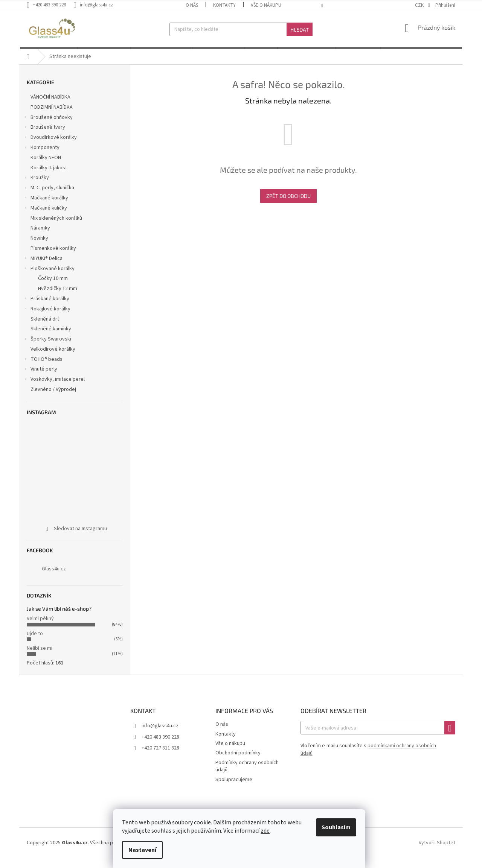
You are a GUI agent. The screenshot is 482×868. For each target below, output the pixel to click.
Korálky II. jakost (49, 177)
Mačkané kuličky (45, 219)
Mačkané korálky (46, 208)
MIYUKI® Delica (43, 269)
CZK (420, 5)
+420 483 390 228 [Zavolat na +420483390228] (160, 746)
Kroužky (36, 188)
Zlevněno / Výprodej (54, 399)
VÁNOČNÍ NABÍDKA (51, 107)
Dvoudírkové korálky (50, 148)
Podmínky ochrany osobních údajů (247, 776)
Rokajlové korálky (47, 319)
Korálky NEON (46, 167)
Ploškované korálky (49, 279)
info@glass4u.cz (160, 736)
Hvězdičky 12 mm (58, 298)
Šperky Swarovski (47, 350)
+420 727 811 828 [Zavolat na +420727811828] (160, 758)
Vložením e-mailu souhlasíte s (368, 759)
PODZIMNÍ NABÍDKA (52, 117)
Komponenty (41, 158)
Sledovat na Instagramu (80, 538)
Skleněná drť (46, 328)
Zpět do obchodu (288, 206)
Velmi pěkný (40, 628)
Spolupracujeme (234, 789)
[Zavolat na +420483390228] (50, 5)
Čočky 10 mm (53, 288)
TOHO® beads (43, 369)
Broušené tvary (44, 138)
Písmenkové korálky (54, 258)
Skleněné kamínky (51, 339)
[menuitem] (48, 53)
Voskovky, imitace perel (54, 390)
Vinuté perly (40, 380)
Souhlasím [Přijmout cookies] (338, 827)
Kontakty (224, 5)
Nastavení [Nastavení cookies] (144, 850)
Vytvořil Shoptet (437, 853)
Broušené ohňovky (48, 128)
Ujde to (35, 643)
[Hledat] (241, 29)
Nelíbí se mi (40, 658)
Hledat (300, 30)
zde (267, 831)
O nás (192, 5)
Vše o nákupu (266, 5)
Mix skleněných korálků (57, 228)
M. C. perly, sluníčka (49, 198)
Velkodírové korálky (53, 359)
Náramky (41, 238)
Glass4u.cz (54, 579)
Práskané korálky (46, 309)
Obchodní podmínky (238, 763)
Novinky (40, 248)
